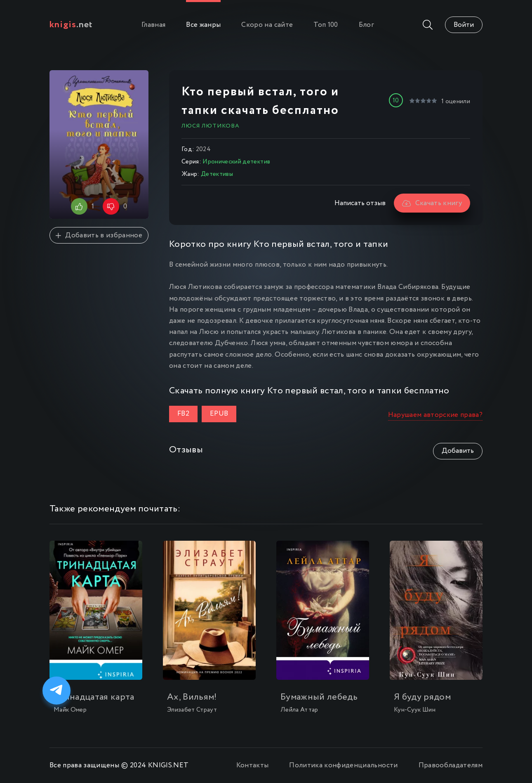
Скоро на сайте (267, 25)
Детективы (217, 174)
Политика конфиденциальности (343, 765)
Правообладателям (451, 765)
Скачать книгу (432, 203)
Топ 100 (326, 25)
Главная (153, 25)
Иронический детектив (236, 162)
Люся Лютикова (211, 126)
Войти (464, 25)
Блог (366, 25)
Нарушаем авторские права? (435, 415)
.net (71, 25)
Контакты (253, 765)
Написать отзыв (360, 203)
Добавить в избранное (99, 235)
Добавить (458, 451)
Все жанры (203, 25)
